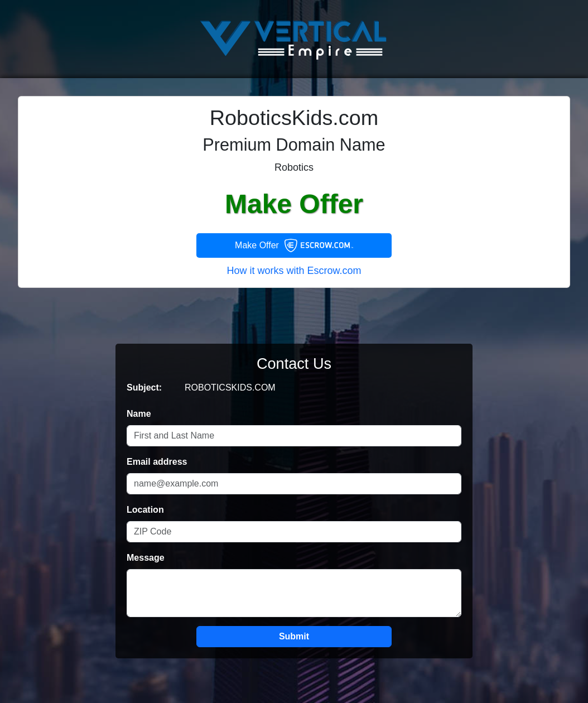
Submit (294, 636)
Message (146, 558)
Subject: (144, 387)
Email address (157, 462)
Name (139, 414)
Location (145, 510)
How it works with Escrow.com (294, 271)
